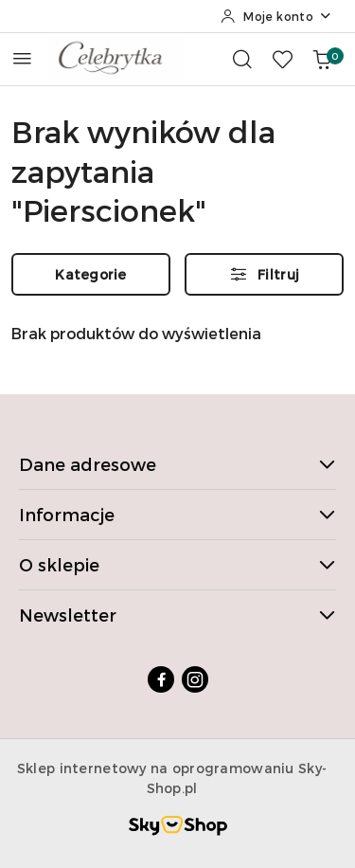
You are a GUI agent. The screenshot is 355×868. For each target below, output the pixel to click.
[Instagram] (195, 679)
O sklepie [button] (177, 564)
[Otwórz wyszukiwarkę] (242, 59)
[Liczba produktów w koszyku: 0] (322, 59)
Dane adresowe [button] (177, 464)
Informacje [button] (177, 514)
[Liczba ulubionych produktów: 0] (282, 59)
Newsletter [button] (177, 615)
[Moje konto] (276, 16)
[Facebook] (161, 679)
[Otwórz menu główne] (22, 58)
